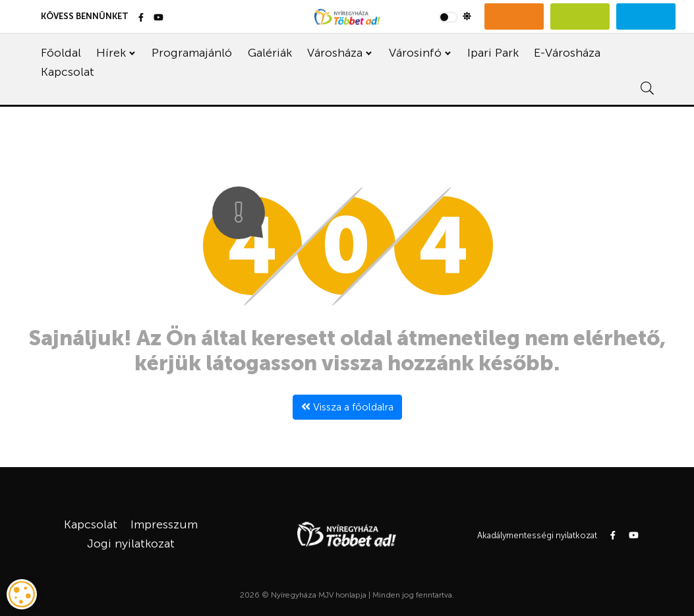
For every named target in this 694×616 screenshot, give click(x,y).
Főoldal (61, 53)
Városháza (335, 53)
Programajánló (192, 53)
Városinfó (415, 53)
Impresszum (164, 524)
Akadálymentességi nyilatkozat (537, 535)
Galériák (270, 53)
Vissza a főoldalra (347, 407)
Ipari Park (493, 53)
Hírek (111, 53)
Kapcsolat (68, 72)
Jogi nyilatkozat (131, 544)
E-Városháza (567, 53)
